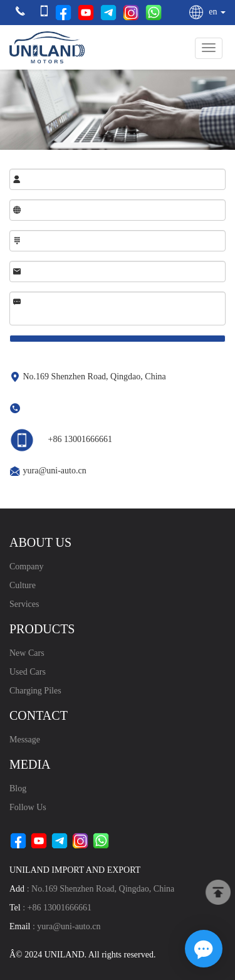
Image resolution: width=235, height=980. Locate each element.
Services (24, 604)
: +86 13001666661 (50, 908)
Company (26, 566)
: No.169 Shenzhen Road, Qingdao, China (92, 889)
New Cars (27, 653)
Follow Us (28, 807)
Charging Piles (35, 691)
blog (18, 788)
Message (25, 740)
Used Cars (28, 672)
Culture (23, 585)
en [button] (207, 12)
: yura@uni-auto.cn (55, 926)
